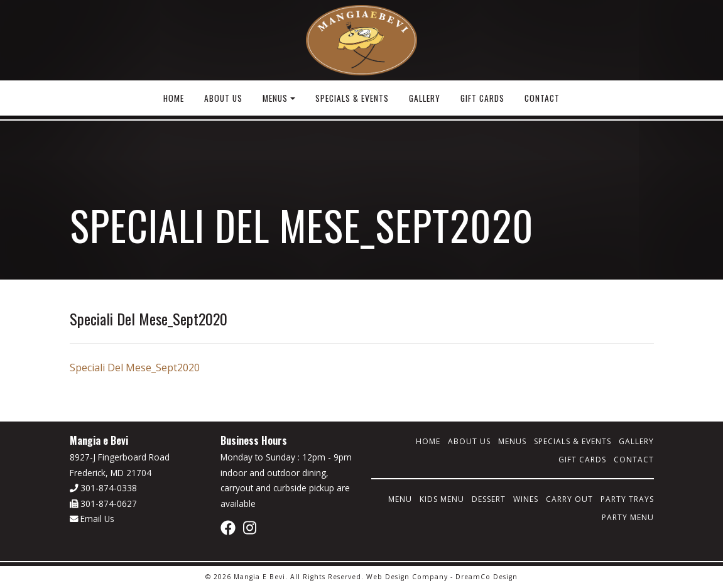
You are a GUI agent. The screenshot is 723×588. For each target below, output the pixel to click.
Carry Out (569, 499)
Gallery (425, 98)
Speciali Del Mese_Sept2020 (135, 367)
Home (174, 98)
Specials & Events (352, 98)
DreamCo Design (487, 577)
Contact (542, 98)
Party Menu (628, 517)
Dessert (489, 499)
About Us (223, 98)
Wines (526, 499)
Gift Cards (482, 98)
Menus (275, 98)
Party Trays (627, 499)
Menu (400, 499)
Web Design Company (407, 577)
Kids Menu (442, 499)
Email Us (92, 519)
